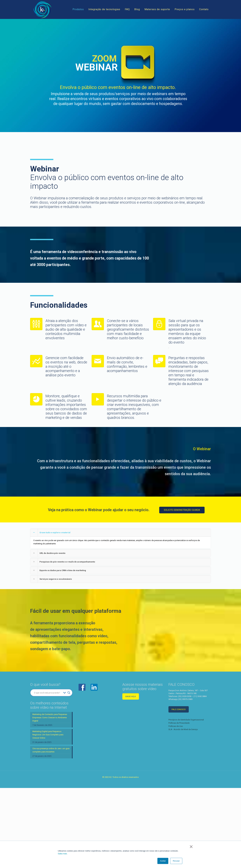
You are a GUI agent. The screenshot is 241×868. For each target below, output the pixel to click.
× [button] (191, 847)
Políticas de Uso (176, 766)
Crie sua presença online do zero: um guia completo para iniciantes (51, 790)
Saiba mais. (63, 854)
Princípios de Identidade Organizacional (186, 760)
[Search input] (48, 733)
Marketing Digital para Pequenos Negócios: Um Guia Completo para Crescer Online (48, 775)
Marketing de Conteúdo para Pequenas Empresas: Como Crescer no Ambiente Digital (50, 758)
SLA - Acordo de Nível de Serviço (183, 769)
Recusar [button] (176, 861)
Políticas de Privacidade (179, 763)
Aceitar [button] (163, 861)
